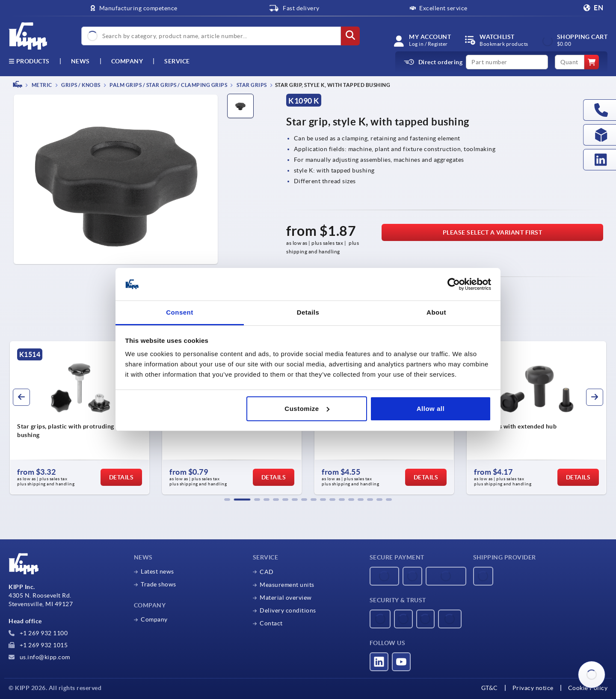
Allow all (431, 409)
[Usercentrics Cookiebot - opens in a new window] (454, 284)
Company (127, 61)
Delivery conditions (288, 610)
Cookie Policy (588, 688)
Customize (307, 409)
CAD (267, 572)
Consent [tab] (180, 312)
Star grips (251, 85)
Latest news (157, 571)
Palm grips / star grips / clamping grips (168, 85)
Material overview (286, 598)
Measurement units (287, 585)
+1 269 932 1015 (38, 645)
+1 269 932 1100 (38, 633)
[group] (80, 418)
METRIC (41, 85)
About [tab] (436, 312)
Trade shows (158, 584)
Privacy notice (533, 688)
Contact (271, 623)
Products (29, 61)
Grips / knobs (80, 85)
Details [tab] (308, 312)
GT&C (490, 688)
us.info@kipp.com (39, 657)
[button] (227, 500)
